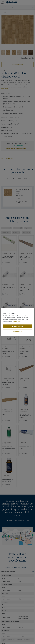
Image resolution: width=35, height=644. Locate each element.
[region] (17, 322)
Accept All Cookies (17, 326)
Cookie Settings (17, 331)
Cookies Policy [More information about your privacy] (17, 321)
